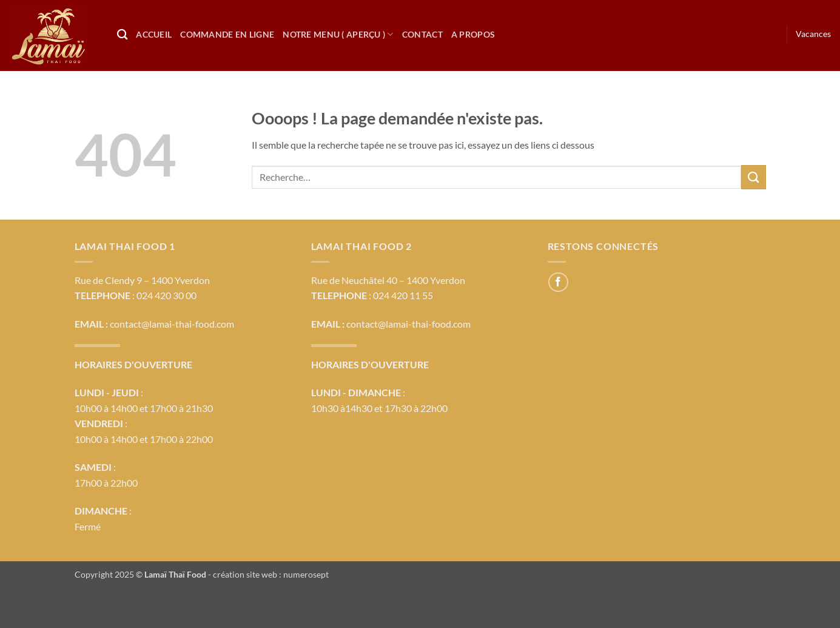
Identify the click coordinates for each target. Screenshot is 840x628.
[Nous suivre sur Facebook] (558, 282)
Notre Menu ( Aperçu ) (338, 34)
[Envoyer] (753, 177)
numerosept (306, 574)
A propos (473, 34)
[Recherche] (122, 35)
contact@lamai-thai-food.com (172, 324)
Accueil (154, 34)
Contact (422, 34)
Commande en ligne (227, 34)
